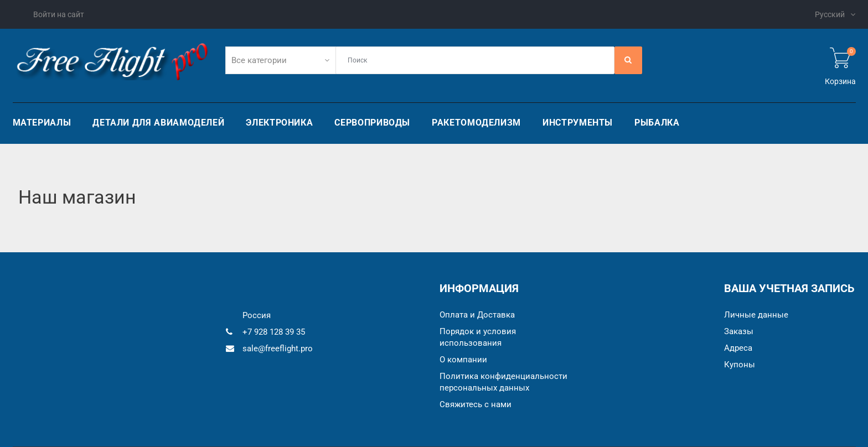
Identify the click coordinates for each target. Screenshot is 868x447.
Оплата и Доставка (477, 315)
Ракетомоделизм (476, 123)
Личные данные (756, 315)
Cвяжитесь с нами (476, 404)
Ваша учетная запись (789, 288)
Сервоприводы (372, 123)
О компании (463, 360)
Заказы (739, 331)
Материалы (42, 123)
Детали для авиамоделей (158, 123)
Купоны (740, 365)
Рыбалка (657, 123)
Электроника (279, 123)
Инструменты (578, 123)
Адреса (738, 348)
